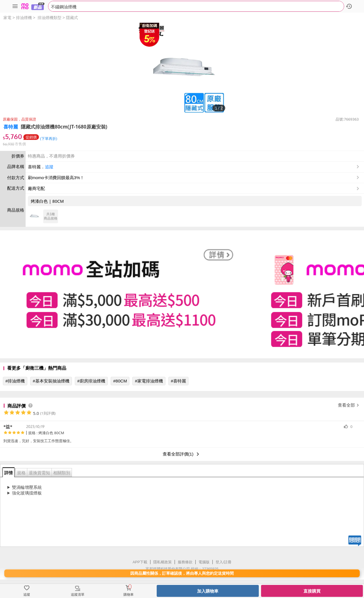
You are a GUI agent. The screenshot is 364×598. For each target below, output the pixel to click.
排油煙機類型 (49, 18)
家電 (7, 18)
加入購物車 (208, 591)
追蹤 (49, 167)
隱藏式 (72, 18)
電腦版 (204, 562)
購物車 (129, 595)
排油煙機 (24, 18)
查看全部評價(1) (182, 454)
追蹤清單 (78, 595)
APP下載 (140, 562)
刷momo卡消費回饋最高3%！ (56, 178)
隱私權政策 (163, 562)
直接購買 (312, 591)
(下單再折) (49, 139)
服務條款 (185, 562)
